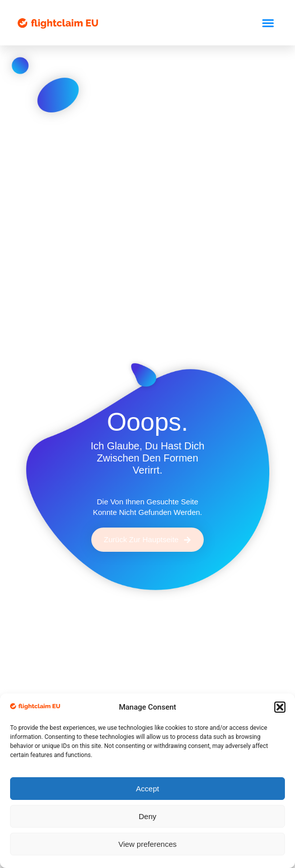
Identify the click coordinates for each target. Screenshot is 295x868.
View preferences (148, 844)
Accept (148, 789)
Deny (147, 816)
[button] (280, 707)
